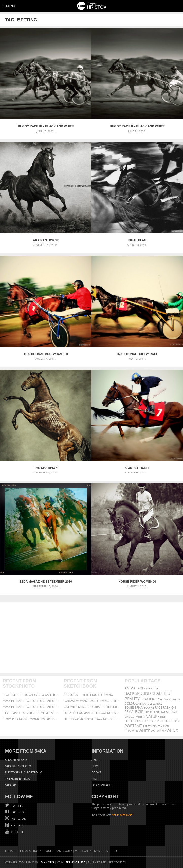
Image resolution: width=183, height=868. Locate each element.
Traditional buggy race (137, 354)
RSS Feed (111, 851)
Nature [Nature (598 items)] (152, 716)
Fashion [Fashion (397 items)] (169, 708)
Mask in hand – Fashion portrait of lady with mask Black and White (31, 701)
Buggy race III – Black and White (46, 126)
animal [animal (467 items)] (131, 688)
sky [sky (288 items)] (155, 726)
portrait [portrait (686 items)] (133, 726)
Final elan (137, 240)
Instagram (18, 819)
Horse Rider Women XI (137, 582)
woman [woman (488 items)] (157, 731)
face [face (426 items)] (159, 707)
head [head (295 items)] (156, 712)
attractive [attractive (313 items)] (151, 688)
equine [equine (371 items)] (149, 708)
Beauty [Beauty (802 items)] (132, 699)
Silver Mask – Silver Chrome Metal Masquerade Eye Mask (31, 713)
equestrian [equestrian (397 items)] (134, 708)
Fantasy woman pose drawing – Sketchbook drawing (91, 701)
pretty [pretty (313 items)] (148, 726)
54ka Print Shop (17, 760)
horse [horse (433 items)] (165, 712)
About (96, 760)
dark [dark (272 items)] (146, 704)
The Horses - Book (19, 779)
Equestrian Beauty (58, 851)
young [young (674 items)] (171, 731)
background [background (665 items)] (138, 693)
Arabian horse (46, 240)
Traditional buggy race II (46, 354)
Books (96, 772)
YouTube (17, 832)
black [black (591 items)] (146, 699)
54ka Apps (12, 785)
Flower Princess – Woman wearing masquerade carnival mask (31, 719)
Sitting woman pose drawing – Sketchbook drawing (91, 719)
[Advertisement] (92, 638)
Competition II (137, 468)
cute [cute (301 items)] (139, 704)
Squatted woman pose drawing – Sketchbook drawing (91, 713)
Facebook (18, 812)
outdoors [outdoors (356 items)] (148, 721)
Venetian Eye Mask (88, 851)
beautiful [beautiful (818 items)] (162, 693)
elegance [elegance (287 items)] (156, 704)
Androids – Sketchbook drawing (88, 695)
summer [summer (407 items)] (131, 731)
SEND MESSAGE (122, 815)
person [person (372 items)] (174, 721)
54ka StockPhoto (18, 766)
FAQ (94, 779)
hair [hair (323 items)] (149, 712)
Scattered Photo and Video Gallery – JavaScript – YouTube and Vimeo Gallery (31, 695)
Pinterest (17, 825)
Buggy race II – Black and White (137, 126)
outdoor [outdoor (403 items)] (132, 721)
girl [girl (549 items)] (141, 712)
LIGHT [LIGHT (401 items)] (175, 712)
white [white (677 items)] (144, 731)
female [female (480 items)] (131, 712)
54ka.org (47, 862)
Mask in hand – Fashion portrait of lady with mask (31, 707)
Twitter (17, 805)
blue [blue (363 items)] (155, 699)
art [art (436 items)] (141, 688)
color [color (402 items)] (130, 703)
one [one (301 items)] (163, 717)
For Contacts (102, 785)
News (95, 766)
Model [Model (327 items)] (140, 717)
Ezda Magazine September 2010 (46, 582)
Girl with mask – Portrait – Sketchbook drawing (91, 707)
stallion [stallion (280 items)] (163, 726)
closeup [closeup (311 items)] (175, 699)
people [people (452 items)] (162, 721)
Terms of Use (75, 862)
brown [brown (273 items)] (164, 699)
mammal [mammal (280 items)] (130, 717)
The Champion (46, 468)
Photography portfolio (24, 772)
